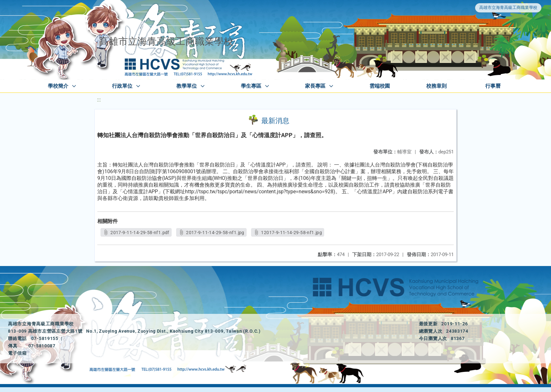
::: (99, 100)
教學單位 (187, 86)
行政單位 (122, 86)
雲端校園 (380, 86)
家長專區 (315, 86)
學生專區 (251, 86)
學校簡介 (58, 86)
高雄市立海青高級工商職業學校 (508, 7)
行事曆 (493, 86)
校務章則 (436, 86)
